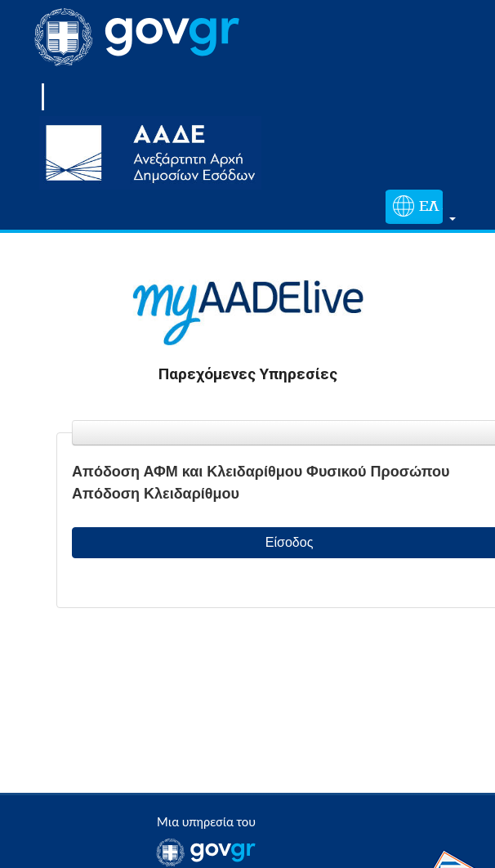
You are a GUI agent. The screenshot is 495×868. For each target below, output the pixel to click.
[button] (417, 210)
